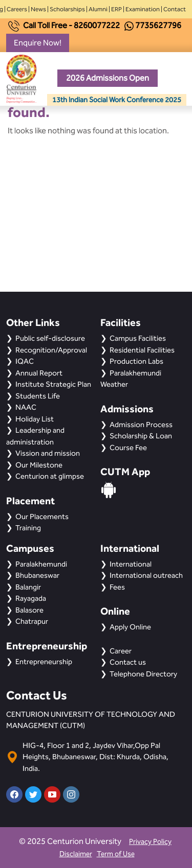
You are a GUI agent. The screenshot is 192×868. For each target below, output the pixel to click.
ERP (116, 9)
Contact (175, 9)
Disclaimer (76, 854)
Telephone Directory (143, 674)
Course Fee (128, 448)
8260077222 (97, 25)
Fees (117, 587)
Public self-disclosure (50, 338)
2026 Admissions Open (108, 78)
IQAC (25, 361)
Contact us (128, 662)
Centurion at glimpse (50, 476)
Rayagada (31, 598)
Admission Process (141, 425)
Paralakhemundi (41, 564)
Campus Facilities (138, 338)
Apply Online (130, 627)
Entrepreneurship (44, 662)
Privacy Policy (150, 842)
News (38, 9)
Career (121, 651)
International (131, 564)
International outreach (146, 575)
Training (28, 528)
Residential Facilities (142, 350)
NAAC (26, 407)
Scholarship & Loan (141, 436)
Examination (143, 9)
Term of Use (116, 854)
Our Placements (42, 517)
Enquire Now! (38, 43)
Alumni (98, 9)
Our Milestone (39, 465)
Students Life (38, 396)
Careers (17, 9)
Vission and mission (48, 453)
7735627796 (158, 25)
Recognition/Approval (51, 350)
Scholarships (67, 9)
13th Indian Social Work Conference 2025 (117, 100)
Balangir (28, 587)
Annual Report (39, 373)
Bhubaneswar (37, 575)
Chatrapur (32, 621)
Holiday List (35, 419)
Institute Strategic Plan (53, 384)
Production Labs (136, 361)
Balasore (29, 610)
